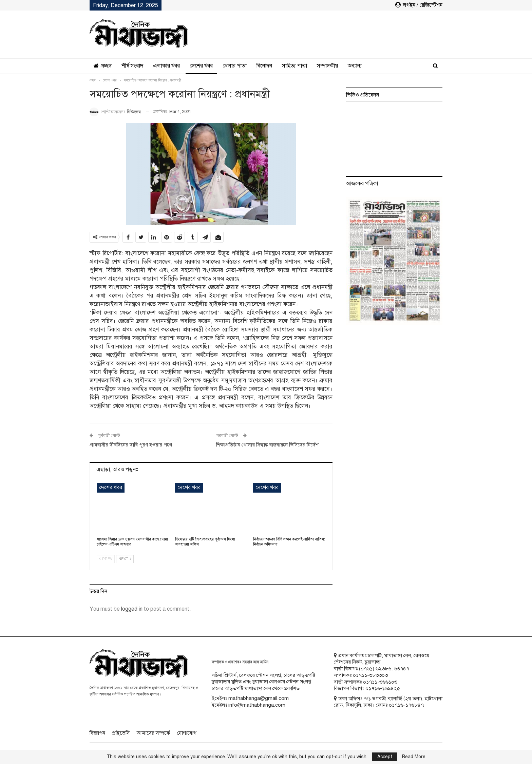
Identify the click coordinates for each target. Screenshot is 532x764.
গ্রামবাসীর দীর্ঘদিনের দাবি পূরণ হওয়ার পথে (131, 445)
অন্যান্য (355, 66)
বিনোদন (264, 66)
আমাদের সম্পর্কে (153, 733)
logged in (132, 609)
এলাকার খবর (166, 66)
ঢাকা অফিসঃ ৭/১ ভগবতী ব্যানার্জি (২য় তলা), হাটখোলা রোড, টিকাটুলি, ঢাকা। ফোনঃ (388, 702)
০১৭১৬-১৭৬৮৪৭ (406, 705)
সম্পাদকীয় (327, 66)
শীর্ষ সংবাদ (132, 66)
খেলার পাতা (235, 66)
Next (125, 559)
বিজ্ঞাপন (97, 733)
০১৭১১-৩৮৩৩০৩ (370, 675)
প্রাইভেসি (121, 733)
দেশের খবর (201, 66)
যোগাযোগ (187, 733)
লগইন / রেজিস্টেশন (419, 5)
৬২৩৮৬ (383, 669)
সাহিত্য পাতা (294, 66)
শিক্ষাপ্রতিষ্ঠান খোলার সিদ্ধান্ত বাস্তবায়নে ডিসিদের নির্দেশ (267, 445)
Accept (385, 757)
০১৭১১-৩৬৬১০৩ (380, 682)
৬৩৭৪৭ (402, 669)
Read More (414, 757)
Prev (106, 559)
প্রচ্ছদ (103, 66)
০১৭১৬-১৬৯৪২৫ (383, 688)
